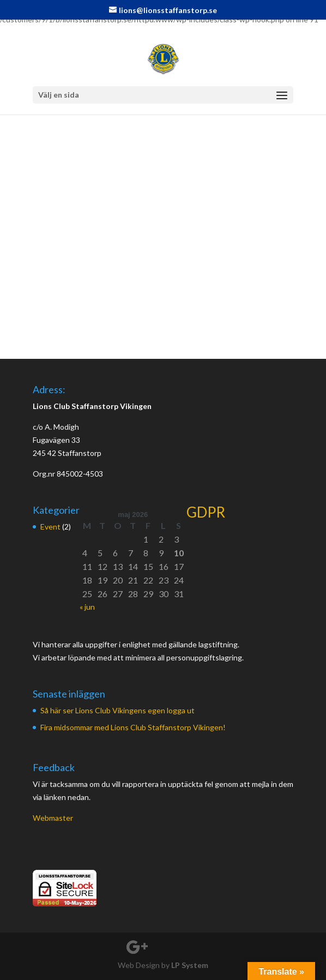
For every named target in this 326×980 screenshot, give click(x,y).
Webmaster (53, 818)
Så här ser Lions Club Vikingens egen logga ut (117, 710)
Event (50, 527)
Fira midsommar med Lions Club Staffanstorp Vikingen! (133, 727)
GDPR (206, 512)
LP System (190, 965)
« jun (87, 607)
